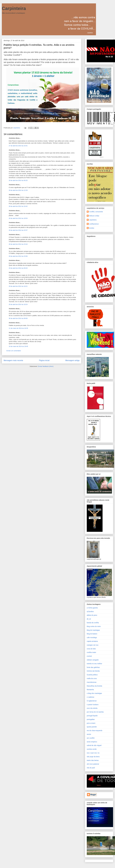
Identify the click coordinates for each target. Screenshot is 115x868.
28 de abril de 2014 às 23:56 (18, 256)
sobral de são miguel (94, 745)
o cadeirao (90, 697)
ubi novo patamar (93, 764)
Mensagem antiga (72, 360)
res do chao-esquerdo (95, 731)
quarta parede (92, 727)
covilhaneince (94, 224)
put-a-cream (91, 723)
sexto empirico (92, 742)
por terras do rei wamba (95, 712)
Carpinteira (14, 8)
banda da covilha (93, 623)
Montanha (90, 690)
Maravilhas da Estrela (94, 686)
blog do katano (92, 634)
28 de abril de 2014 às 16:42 (18, 206)
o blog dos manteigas (94, 693)
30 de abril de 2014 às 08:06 (18, 318)
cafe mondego (92, 638)
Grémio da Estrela (93, 671)
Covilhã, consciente (96, 212)
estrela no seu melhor (94, 664)
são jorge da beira (93, 757)
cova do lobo (91, 649)
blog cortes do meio (94, 626)
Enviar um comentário (14, 351)
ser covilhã (91, 738)
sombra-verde (92, 749)
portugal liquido (92, 716)
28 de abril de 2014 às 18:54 (18, 218)
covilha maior (91, 652)
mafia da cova (92, 678)
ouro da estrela (92, 708)
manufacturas (92, 682)
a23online (90, 612)
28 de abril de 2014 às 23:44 (18, 244)
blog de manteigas (93, 630)
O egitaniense (92, 701)
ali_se (89, 619)
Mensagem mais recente (13, 360)
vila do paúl (91, 768)
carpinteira (93, 220)
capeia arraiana (92, 641)
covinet (89, 656)
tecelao (92, 228)
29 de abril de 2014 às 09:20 (18, 268)
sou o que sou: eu (93, 753)
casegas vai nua (93, 645)
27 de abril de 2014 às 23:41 (18, 146)
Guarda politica (92, 675)
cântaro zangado (93, 660)
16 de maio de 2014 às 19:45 (18, 346)
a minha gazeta (92, 608)
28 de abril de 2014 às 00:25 (18, 180)
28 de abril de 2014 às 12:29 (18, 190)
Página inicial (44, 360)
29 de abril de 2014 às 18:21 (18, 286)
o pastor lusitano (93, 705)
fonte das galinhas (93, 667)
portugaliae (91, 719)
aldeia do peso (92, 615)
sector (89, 734)
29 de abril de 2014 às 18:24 (18, 304)
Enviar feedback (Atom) (46, 366)
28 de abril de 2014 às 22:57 (18, 230)
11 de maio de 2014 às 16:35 (18, 328)
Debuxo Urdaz (94, 216)
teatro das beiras (93, 760)
